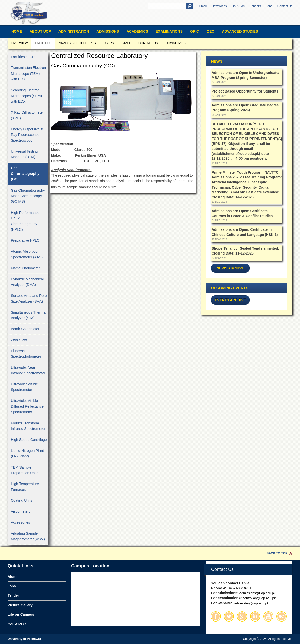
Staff (126, 43)
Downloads (219, 6)
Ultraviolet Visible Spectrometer (24, 387)
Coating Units (22, 500)
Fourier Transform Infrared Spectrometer (28, 426)
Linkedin (255, 616)
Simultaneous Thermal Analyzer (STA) (29, 315)
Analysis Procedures (77, 43)
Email (203, 6)
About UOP (40, 31)
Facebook (216, 616)
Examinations (169, 31)
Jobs (269, 6)
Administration (74, 31)
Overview (19, 43)
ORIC (195, 31)
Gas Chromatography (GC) (25, 174)
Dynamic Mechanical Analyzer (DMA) (27, 282)
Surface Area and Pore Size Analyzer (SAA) (29, 298)
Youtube (268, 616)
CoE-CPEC (17, 624)
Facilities (43, 43)
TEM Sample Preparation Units (25, 470)
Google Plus (242, 616)
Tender (13, 595)
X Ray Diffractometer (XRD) (27, 115)
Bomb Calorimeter (25, 329)
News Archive (230, 268)
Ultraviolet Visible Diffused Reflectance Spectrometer (27, 406)
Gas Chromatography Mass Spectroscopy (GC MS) (28, 196)
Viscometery (21, 511)
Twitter (229, 616)
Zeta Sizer (19, 340)
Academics (137, 31)
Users (109, 43)
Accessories (20, 522)
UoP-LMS (238, 6)
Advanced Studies (240, 31)
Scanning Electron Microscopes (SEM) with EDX (26, 96)
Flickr (282, 616)
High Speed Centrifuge (29, 440)
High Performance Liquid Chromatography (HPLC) (25, 221)
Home (17, 31)
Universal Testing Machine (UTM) (24, 154)
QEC (210, 31)
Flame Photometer (25, 268)
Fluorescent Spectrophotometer (26, 354)
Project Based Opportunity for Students (245, 91)
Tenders (256, 6)
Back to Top (277, 553)
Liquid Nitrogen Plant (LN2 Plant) (27, 453)
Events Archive (230, 300)
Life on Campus (21, 614)
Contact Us (285, 6)
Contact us (148, 43)
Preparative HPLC (25, 240)
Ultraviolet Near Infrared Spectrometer (28, 370)
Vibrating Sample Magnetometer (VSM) (28, 536)
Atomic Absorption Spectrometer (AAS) (27, 254)
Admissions (108, 31)
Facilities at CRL (24, 57)
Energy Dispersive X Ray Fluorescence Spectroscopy (27, 135)
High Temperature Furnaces (25, 487)
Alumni (14, 577)
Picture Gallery (20, 605)
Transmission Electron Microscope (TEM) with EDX (28, 73)
